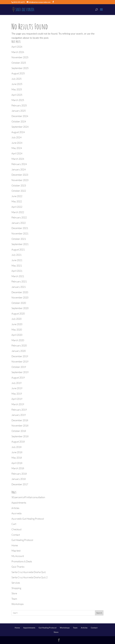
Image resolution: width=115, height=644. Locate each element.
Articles (15, 508)
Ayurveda (16, 513)
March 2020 (18, 340)
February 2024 (19, 164)
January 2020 (19, 351)
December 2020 (20, 292)
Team (14, 599)
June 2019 (17, 388)
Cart (14, 524)
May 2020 (17, 330)
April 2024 (17, 153)
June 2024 (17, 143)
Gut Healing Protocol (22, 540)
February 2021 (19, 281)
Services (16, 583)
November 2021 (20, 233)
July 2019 (16, 383)
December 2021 (20, 228)
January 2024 (19, 169)
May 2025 (17, 89)
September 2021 (20, 244)
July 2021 (16, 255)
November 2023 (20, 180)
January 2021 (19, 287)
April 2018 (17, 463)
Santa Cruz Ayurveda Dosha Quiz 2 (29, 577)
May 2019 (17, 394)
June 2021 (17, 260)
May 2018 (17, 458)
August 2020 (18, 314)
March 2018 (18, 468)
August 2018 (18, 442)
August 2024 (18, 132)
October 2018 (19, 431)
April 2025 (17, 95)
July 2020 (16, 319)
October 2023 (19, 185)
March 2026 (18, 52)
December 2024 (20, 116)
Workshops (18, 604)
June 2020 (17, 324)
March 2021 (18, 276)
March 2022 (18, 212)
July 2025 (16, 79)
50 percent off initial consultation (28, 497)
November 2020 (20, 297)
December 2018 (20, 420)
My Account (18, 556)
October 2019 (19, 367)
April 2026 (17, 47)
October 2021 (19, 239)
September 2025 (20, 68)
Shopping (16, 588)
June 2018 (17, 452)
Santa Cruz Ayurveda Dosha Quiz (29, 572)
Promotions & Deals (22, 561)
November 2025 (20, 57)
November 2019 (20, 361)
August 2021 (18, 249)
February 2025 (19, 105)
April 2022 (17, 207)
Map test (16, 551)
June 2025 (17, 84)
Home (15, 545)
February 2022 (19, 217)
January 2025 (19, 111)
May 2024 (17, 148)
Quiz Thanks (18, 567)
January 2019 (19, 415)
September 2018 (20, 436)
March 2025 (18, 100)
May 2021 (17, 266)
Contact (16, 535)
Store (14, 593)
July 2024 (16, 137)
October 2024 (19, 121)
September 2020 (20, 308)
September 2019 (20, 372)
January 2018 (19, 479)
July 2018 (16, 447)
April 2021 (17, 271)
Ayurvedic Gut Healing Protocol (28, 519)
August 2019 (18, 378)
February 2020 (19, 345)
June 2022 (17, 196)
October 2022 (19, 191)
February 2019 (19, 410)
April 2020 (17, 335)
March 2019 (18, 404)
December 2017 (20, 484)
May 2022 (17, 201)
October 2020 (19, 303)
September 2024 (20, 127)
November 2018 (20, 426)
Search (99, 613)
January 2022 (19, 223)
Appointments (19, 503)
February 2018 (19, 474)
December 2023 (20, 175)
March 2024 (18, 159)
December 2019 (20, 356)
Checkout (16, 529)
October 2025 (19, 63)
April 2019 (17, 399)
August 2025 (18, 73)
